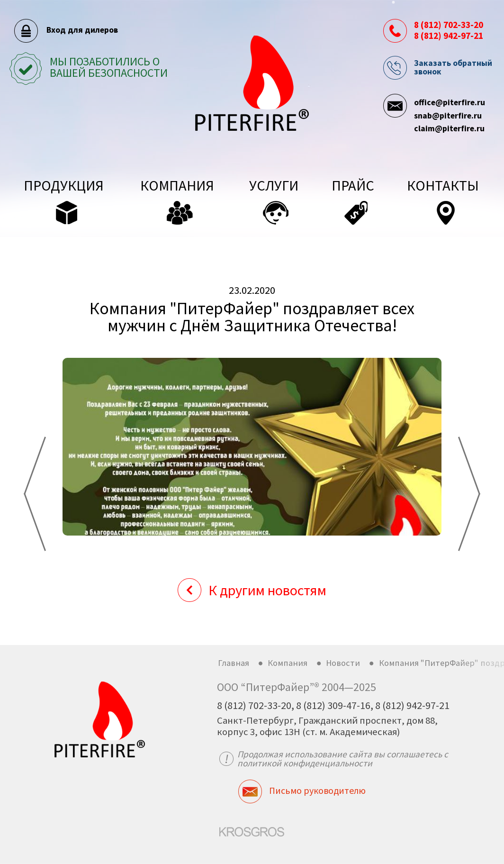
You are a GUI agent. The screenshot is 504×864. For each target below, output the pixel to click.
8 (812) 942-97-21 (449, 36)
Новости (343, 663)
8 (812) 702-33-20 (449, 25)
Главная (234, 663)
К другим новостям (267, 590)
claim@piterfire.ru (449, 128)
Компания (288, 663)
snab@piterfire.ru (448, 116)
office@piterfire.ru (450, 102)
